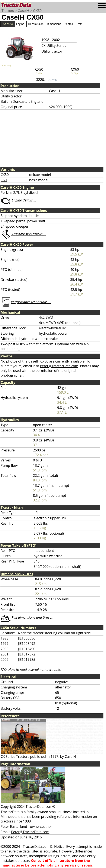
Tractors (8, 11)
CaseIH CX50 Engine (17, 187)
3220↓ (47, 80)
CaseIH (23, 11)
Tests (79, 24)
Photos (69, 24)
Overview (7, 24)
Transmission (36, 24)
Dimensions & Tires (17, 574)
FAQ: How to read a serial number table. (31, 670)
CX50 (37, 11)
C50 (4, 180)
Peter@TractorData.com (59, 366)
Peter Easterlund (14, 827)
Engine (20, 24)
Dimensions (54, 24)
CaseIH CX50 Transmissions (24, 211)
